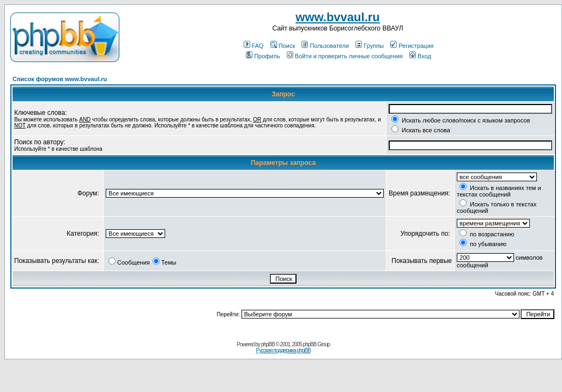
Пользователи (325, 46)
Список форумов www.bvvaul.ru (60, 79)
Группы (370, 46)
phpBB (268, 344)
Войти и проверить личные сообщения (345, 56)
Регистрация (412, 46)
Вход (420, 56)
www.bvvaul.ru (337, 17)
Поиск (283, 46)
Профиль (263, 56)
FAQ (254, 46)
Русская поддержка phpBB (283, 350)
